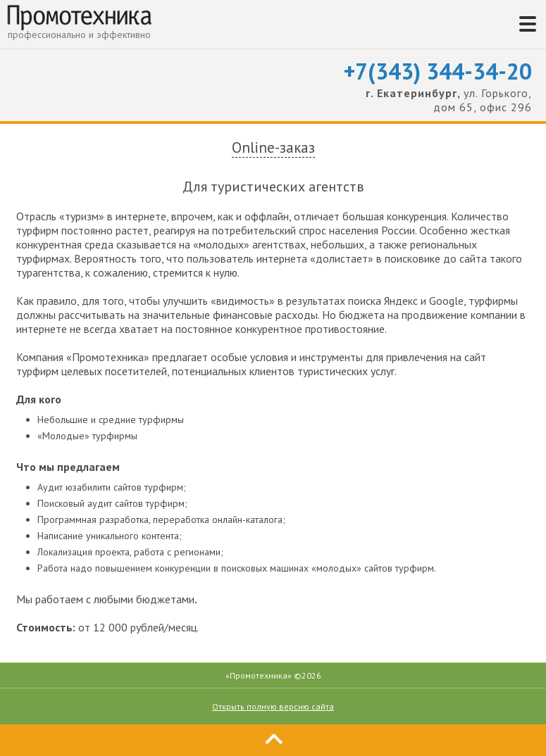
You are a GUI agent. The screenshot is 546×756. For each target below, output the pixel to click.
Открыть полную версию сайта (273, 706)
